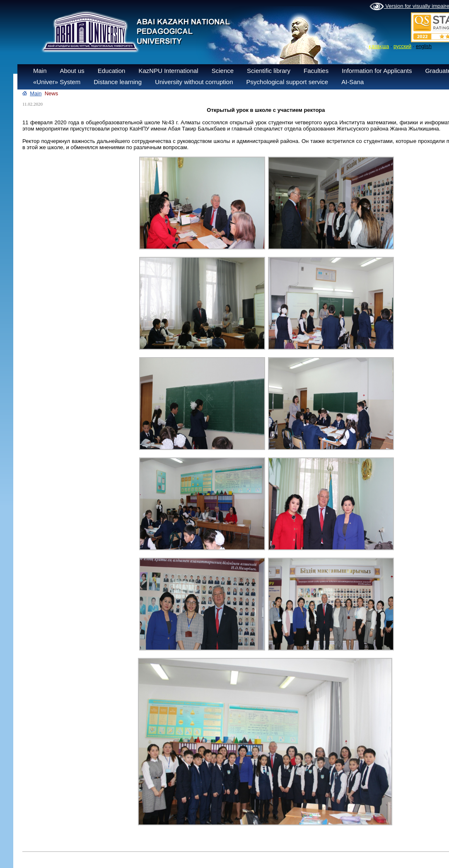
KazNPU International (168, 71)
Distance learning (118, 82)
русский (402, 46)
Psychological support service (287, 82)
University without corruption (194, 82)
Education (112, 71)
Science (223, 71)
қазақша (379, 46)
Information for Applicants (377, 71)
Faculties (316, 71)
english (424, 46)
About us (72, 71)
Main (40, 71)
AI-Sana (352, 82)
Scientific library (269, 71)
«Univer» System (57, 82)
